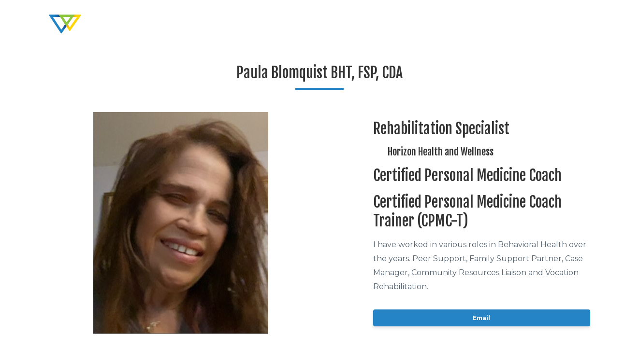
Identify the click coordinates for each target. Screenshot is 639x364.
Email (481, 318)
